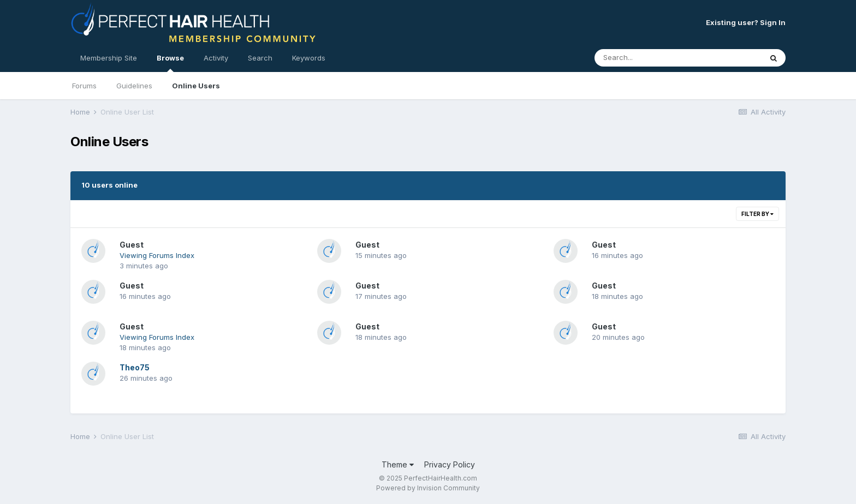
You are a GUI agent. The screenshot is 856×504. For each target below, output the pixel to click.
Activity (216, 58)
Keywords (309, 58)
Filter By (757, 214)
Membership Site (109, 58)
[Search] (648, 58)
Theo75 (135, 367)
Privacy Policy (450, 464)
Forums (84, 86)
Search (260, 58)
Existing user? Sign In (746, 22)
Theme (398, 464)
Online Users (196, 86)
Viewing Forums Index (157, 255)
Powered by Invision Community (428, 488)
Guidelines (134, 86)
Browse (170, 63)
